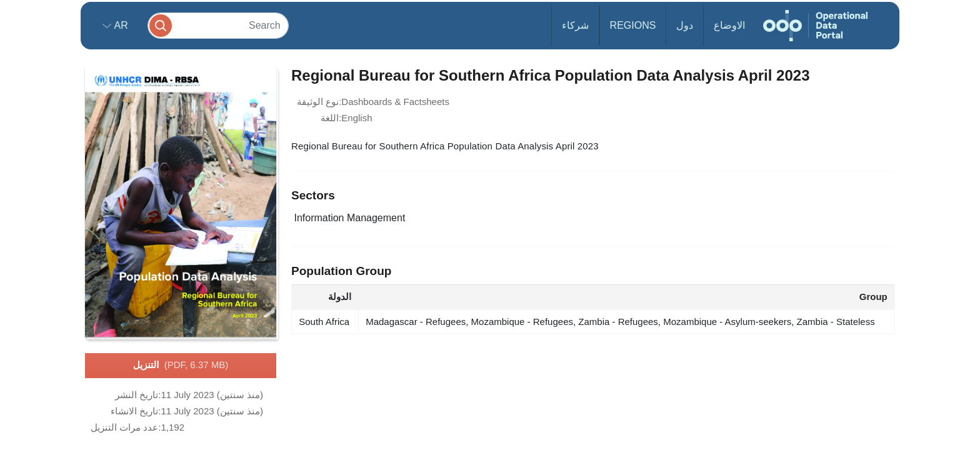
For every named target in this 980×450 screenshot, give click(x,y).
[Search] (218, 25)
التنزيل (181, 366)
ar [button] (120, 25)
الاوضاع (729, 25)
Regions (633, 25)
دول (685, 25)
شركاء (575, 25)
